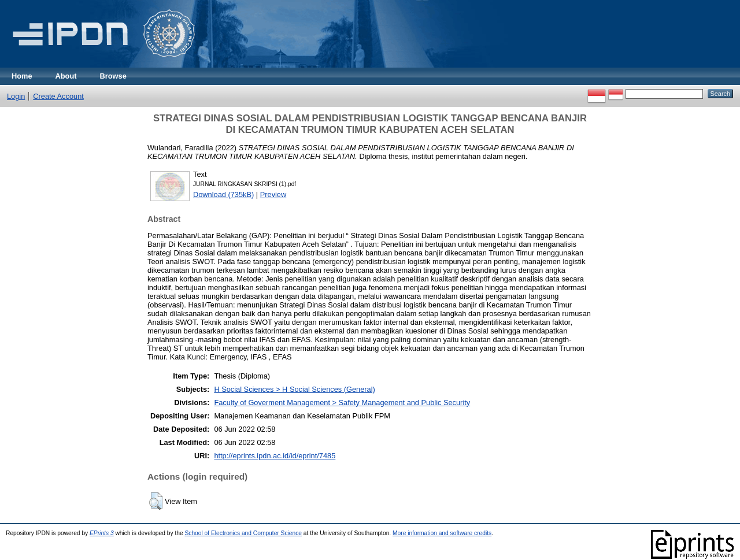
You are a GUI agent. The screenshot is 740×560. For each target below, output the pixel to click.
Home (22, 76)
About (66, 76)
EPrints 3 (102, 533)
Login (16, 96)
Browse (113, 76)
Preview (273, 194)
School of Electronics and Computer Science (243, 533)
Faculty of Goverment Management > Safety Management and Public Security (342, 403)
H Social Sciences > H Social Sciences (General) (294, 389)
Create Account (58, 96)
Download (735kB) (223, 194)
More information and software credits (442, 533)
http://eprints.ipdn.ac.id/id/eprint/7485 (275, 456)
